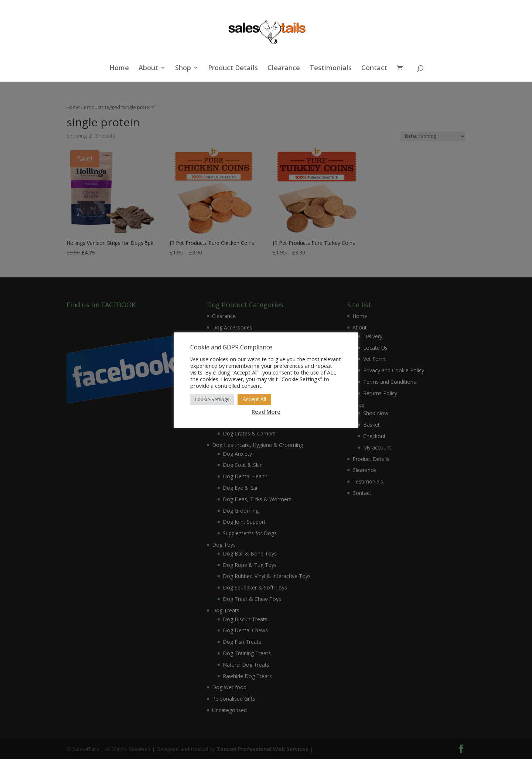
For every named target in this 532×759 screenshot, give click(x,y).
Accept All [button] (254, 399)
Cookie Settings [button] (212, 399)
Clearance (284, 69)
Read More (266, 411)
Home (119, 69)
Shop (183, 69)
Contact (374, 69)
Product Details (233, 69)
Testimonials (331, 69)
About (148, 69)
